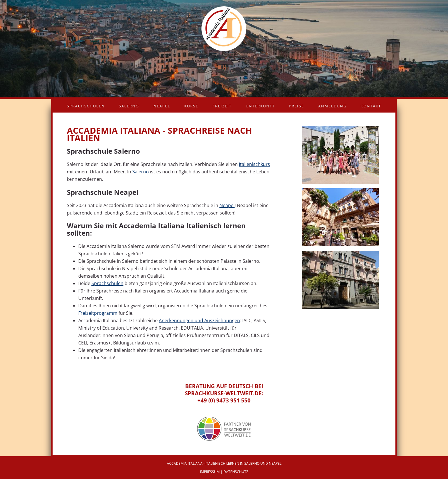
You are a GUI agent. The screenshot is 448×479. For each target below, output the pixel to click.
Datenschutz (236, 472)
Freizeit (222, 106)
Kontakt (371, 106)
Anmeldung (332, 106)
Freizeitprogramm (98, 313)
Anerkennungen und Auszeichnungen (199, 320)
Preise (296, 106)
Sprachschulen (86, 106)
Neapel (162, 106)
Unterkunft (260, 106)
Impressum (210, 472)
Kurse (191, 106)
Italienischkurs (254, 164)
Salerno (129, 106)
